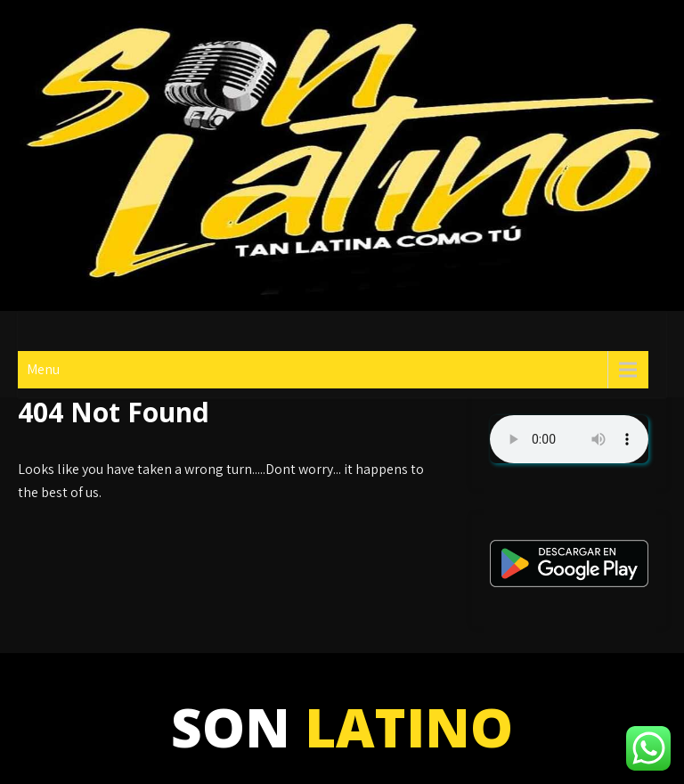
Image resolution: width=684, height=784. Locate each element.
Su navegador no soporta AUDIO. (569, 439)
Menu (43, 369)
